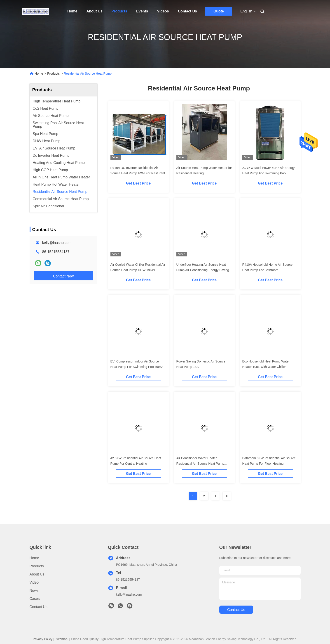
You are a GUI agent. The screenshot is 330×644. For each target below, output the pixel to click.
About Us (94, 11)
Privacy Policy (43, 639)
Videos (163, 11)
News (34, 591)
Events (142, 11)
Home (72, 11)
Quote (219, 11)
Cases (35, 599)
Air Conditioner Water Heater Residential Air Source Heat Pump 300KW (200, 464)
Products (119, 11)
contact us (236, 610)
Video (34, 582)
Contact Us (187, 11)
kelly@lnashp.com (57, 243)
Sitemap (62, 639)
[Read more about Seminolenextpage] (215, 496)
